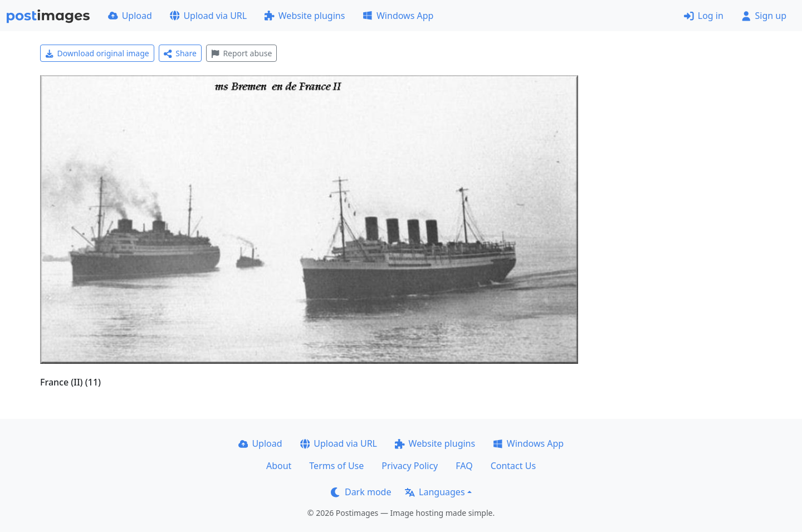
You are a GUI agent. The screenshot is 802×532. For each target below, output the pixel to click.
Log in (704, 16)
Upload (130, 16)
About (279, 466)
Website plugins (305, 16)
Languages (435, 492)
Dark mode (361, 492)
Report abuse (241, 53)
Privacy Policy (410, 466)
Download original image (97, 53)
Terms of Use (336, 466)
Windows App (398, 16)
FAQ (464, 466)
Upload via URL (208, 16)
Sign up (764, 16)
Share (180, 53)
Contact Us (513, 466)
